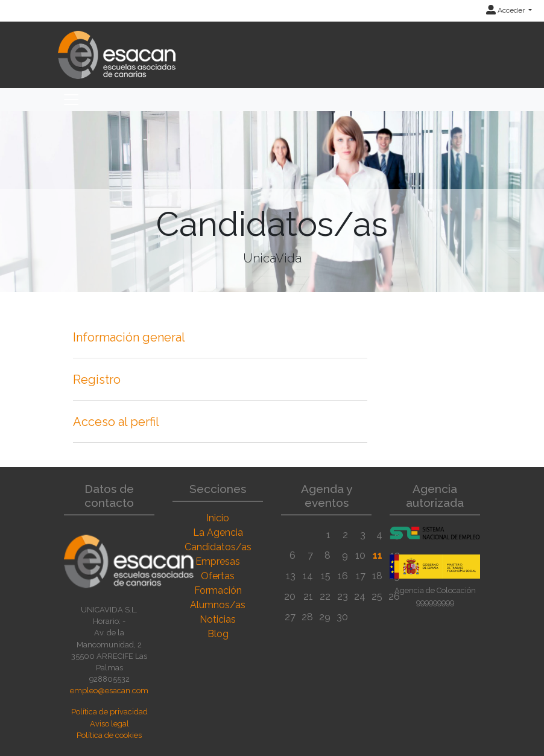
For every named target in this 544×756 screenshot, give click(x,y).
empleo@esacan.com (109, 691)
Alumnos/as (218, 605)
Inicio (218, 518)
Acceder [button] (506, 10)
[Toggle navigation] (71, 100)
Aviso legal (109, 724)
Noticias (218, 619)
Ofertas (218, 576)
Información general (129, 337)
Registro (97, 380)
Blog (218, 634)
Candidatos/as (218, 547)
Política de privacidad (109, 712)
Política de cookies (109, 735)
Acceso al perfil (116, 422)
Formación (218, 590)
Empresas (218, 561)
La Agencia (218, 532)
